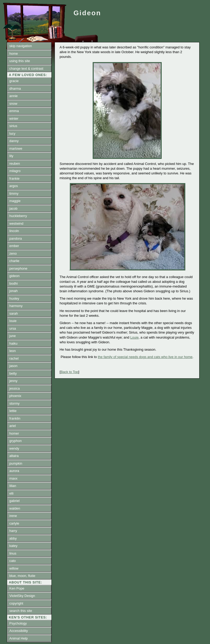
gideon (15, 276)
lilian (13, 486)
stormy (15, 403)
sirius (13, 126)
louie (13, 321)
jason (14, 366)
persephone (19, 268)
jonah (14, 291)
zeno (13, 253)
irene (13, 516)
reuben (15, 163)
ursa (13, 328)
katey (14, 546)
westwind (16, 223)
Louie (134, 337)
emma (14, 111)
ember (14, 246)
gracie (14, 81)
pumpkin (16, 463)
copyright (16, 603)
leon (13, 351)
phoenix (15, 396)
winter (14, 119)
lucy (12, 134)
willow (14, 568)
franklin (15, 418)
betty (13, 373)
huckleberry (18, 216)
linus (13, 553)
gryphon (16, 441)
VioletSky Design (22, 596)
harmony (16, 306)
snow (13, 104)
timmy (14, 193)
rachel (14, 358)
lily (11, 156)
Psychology (18, 623)
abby (13, 538)
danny (14, 141)
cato (13, 561)
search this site (21, 611)
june (13, 336)
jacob (14, 208)
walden (15, 508)
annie (14, 96)
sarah (14, 313)
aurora (14, 471)
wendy (14, 448)
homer (14, 433)
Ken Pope (17, 588)
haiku (14, 343)
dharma (15, 89)
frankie (15, 178)
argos (14, 186)
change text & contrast (26, 69)
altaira (14, 456)
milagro (15, 171)
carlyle (14, 523)
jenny (14, 381)
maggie (15, 201)
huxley (14, 298)
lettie (13, 411)
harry (13, 531)
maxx (14, 478)
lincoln (14, 231)
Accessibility (19, 631)
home (14, 54)
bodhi (14, 283)
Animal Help (19, 638)
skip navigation (21, 46)
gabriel (15, 501)
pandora (16, 238)
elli (12, 493)
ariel (13, 426)
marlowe (16, 149)
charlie (14, 261)
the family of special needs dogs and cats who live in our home (145, 357)
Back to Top (70, 372)
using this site (20, 61)
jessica (15, 388)
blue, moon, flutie (22, 576)
